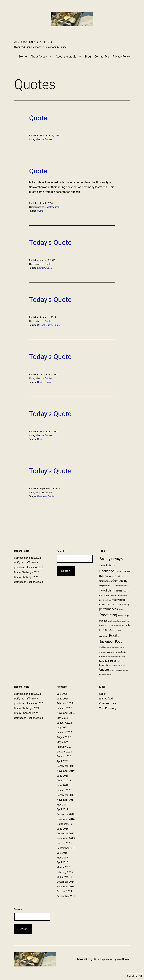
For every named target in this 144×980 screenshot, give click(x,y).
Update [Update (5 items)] (104, 670)
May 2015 (62, 858)
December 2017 (66, 795)
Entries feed (106, 699)
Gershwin (42, 496)
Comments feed (108, 703)
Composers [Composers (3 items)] (106, 581)
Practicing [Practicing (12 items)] (108, 615)
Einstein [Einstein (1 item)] (125, 586)
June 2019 (63, 776)
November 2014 (66, 886)
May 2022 (62, 742)
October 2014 (64, 891)
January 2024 (64, 723)
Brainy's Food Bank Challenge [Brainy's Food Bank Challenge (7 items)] (111, 565)
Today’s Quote (50, 243)
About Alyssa (39, 57)
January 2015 (64, 877)
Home (23, 57)
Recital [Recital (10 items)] (115, 636)
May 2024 (62, 718)
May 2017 (62, 805)
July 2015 (62, 853)
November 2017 (66, 800)
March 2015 (63, 867)
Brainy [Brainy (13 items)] (105, 559)
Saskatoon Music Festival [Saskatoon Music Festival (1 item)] (116, 648)
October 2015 (64, 843)
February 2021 (65, 747)
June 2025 (63, 699)
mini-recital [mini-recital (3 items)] (105, 600)
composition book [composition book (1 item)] (105, 586)
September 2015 (66, 848)
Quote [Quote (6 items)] (113, 630)
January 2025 (64, 708)
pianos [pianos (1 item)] (121, 610)
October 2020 (64, 752)
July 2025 (62, 694)
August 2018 (64, 780)
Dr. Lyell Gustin (45, 325)
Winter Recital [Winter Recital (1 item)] (114, 670)
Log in (103, 694)
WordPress (123, 959)
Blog (88, 57)
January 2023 (64, 732)
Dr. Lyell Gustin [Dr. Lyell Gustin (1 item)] (117, 586)
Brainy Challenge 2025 (27, 577)
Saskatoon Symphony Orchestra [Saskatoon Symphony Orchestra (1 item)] (110, 652)
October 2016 (64, 824)
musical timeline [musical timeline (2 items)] (107, 605)
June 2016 (63, 829)
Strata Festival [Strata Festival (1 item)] (111, 657)
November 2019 (66, 771)
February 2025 (65, 703)
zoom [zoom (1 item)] (109, 675)
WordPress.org (108, 708)
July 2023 (62, 727)
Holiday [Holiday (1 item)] (115, 596)
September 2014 (66, 896)
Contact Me (102, 57)
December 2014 (66, 882)
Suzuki (48, 382)
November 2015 (66, 838)
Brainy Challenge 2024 (27, 572)
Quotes (49, 139)
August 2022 (64, 737)
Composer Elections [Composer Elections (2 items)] (114, 576)
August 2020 (64, 756)
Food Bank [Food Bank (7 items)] (107, 590)
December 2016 (66, 814)
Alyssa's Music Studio (33, 42)
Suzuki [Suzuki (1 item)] (107, 661)
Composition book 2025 (27, 558)
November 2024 (66, 713)
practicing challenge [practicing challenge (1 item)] (115, 621)
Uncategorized (52, 207)
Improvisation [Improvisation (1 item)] (122, 596)
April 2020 (62, 761)
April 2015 (62, 862)
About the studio (66, 57)
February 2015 (65, 872)
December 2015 (66, 833)
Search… (62, 551)
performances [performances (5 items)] (109, 609)
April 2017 (62, 809)
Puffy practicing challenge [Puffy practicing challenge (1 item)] (116, 625)
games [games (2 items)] (119, 591)
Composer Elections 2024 (29, 582)
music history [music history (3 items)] (122, 604)
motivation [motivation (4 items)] (118, 600)
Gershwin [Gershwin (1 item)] (126, 591)
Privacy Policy (121, 57)
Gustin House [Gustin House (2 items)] (105, 596)
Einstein (41, 268)
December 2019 (66, 766)
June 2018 (63, 785)
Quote (38, 118)
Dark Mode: (134, 976)
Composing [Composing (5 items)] (120, 581)
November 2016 (66, 819)
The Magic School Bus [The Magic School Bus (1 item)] (118, 665)
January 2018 (64, 790)
